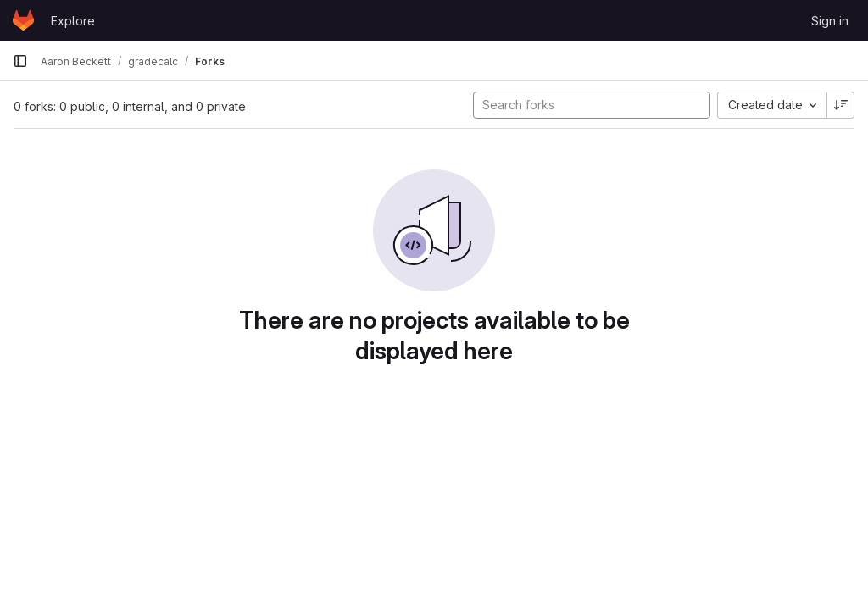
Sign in (830, 21)
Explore (73, 21)
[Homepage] (23, 20)
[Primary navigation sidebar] (20, 61)
